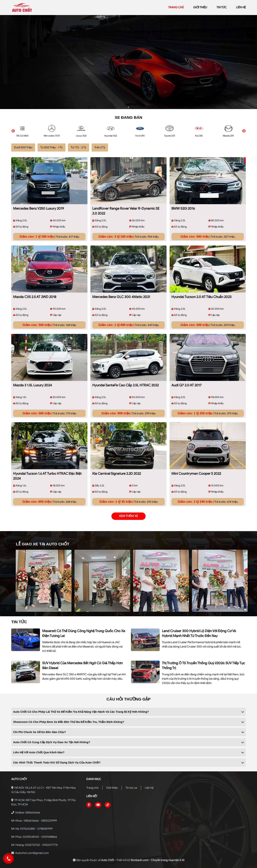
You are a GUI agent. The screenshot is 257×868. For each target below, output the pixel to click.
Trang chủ (92, 788)
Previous (13, 131)
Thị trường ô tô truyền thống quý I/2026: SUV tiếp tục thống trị (203, 666)
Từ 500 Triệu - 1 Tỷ (51, 147)
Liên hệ (149, 788)
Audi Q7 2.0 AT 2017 (187, 385)
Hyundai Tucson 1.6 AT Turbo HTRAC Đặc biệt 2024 (47, 476)
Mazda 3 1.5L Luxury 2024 (33, 385)
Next (244, 131)
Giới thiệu (112, 788)
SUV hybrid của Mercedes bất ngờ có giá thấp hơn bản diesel (82, 666)
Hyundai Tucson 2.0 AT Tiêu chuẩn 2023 (201, 297)
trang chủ (176, 7)
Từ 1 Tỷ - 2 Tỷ (79, 147)
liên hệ (241, 7)
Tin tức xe (131, 788)
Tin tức (222, 7)
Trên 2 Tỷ (100, 147)
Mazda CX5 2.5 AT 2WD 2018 (35, 297)
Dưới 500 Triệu (23, 147)
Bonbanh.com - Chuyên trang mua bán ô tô (158, 860)
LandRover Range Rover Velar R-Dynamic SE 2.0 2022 (126, 211)
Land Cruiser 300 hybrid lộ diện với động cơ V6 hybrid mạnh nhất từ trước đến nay (199, 633)
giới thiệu (200, 7)
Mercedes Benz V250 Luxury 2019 (39, 208)
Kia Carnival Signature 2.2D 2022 (117, 474)
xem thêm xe (128, 516)
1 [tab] (123, 107)
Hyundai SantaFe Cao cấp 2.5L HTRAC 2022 (125, 385)
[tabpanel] (128, 62)
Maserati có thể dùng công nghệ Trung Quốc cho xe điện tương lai (84, 633)
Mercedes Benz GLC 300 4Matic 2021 (121, 297)
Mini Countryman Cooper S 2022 (196, 474)
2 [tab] (128, 107)
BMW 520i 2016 (183, 208)
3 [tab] (134, 107)
